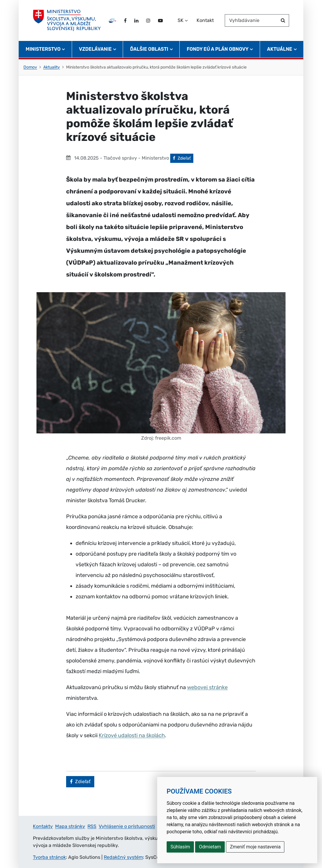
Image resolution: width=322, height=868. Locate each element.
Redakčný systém (123, 857)
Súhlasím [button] (180, 847)
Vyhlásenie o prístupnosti (127, 826)
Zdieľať (183, 158)
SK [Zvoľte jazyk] (181, 20)
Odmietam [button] (210, 847)
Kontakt (205, 20)
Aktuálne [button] (280, 49)
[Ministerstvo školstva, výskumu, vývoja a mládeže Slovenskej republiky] (67, 20)
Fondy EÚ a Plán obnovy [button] (218, 49)
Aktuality (52, 67)
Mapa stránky (70, 826)
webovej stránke (207, 687)
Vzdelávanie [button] (95, 49)
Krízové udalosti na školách (132, 735)
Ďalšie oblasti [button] (149, 49)
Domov (30, 67)
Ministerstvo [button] (43, 49)
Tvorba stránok (49, 857)
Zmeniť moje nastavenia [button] (255, 847)
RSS (92, 826)
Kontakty (43, 826)
